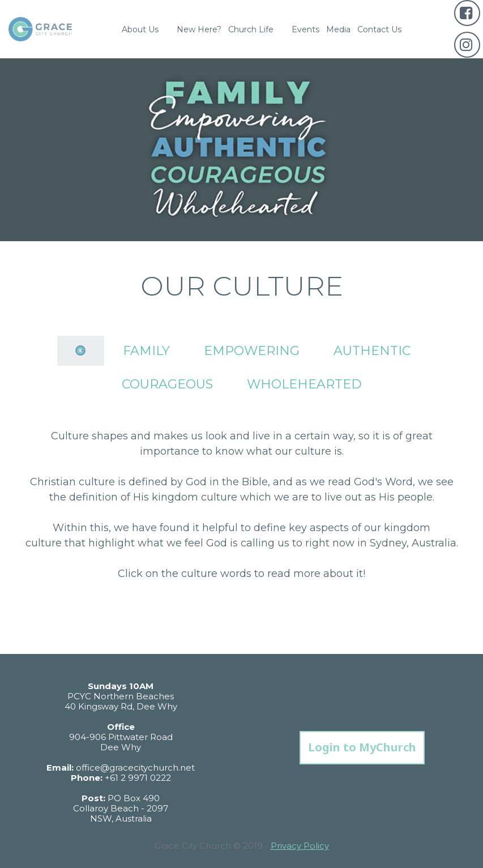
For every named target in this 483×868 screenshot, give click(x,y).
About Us (146, 29)
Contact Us (379, 29)
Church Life (257, 29)
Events (305, 29)
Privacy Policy (300, 846)
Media (338, 29)
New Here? (199, 29)
